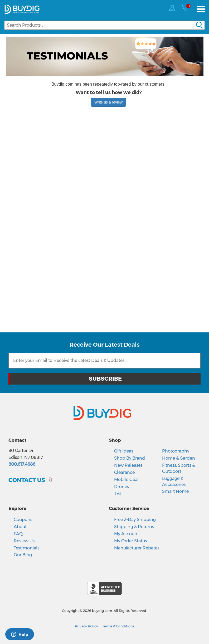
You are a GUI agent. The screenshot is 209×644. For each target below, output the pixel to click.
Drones (121, 487)
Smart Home (175, 491)
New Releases (128, 465)
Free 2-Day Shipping (135, 520)
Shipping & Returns (134, 527)
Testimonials (26, 548)
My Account (127, 534)
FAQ (18, 534)
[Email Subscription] (104, 361)
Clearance (124, 472)
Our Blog (23, 555)
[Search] (104, 25)
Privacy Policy (86, 626)
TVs (118, 493)
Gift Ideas (124, 451)
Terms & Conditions (118, 626)
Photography (176, 451)
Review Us (24, 541)
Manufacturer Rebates (137, 548)
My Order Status (130, 541)
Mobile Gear (127, 480)
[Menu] (201, 9)
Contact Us (27, 480)
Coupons (23, 520)
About (20, 527)
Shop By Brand (130, 458)
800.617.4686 (22, 464)
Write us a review (108, 102)
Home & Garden (179, 458)
